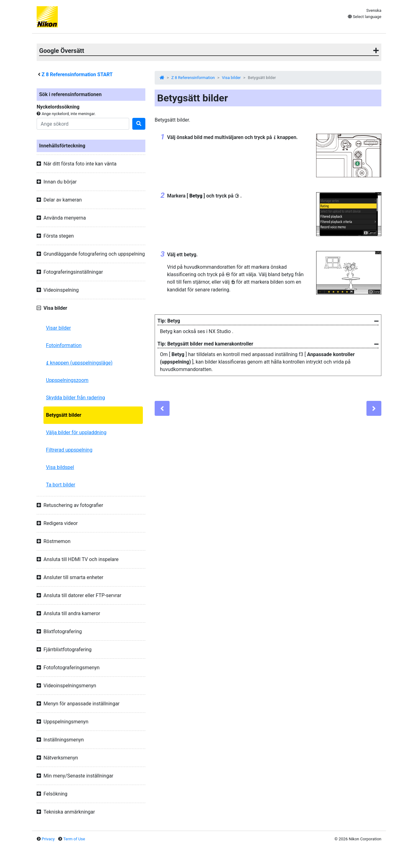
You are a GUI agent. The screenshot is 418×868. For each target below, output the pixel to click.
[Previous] (162, 408)
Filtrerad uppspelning (69, 450)
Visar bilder (58, 328)
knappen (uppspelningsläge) (79, 363)
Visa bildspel (60, 467)
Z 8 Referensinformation (193, 78)
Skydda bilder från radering (75, 398)
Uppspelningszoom (67, 380)
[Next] (374, 408)
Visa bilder (232, 78)
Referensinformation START (77, 74)
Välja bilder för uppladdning (76, 432)
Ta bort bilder (61, 485)
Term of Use (74, 839)
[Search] (83, 124)
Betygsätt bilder (64, 415)
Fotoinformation (64, 345)
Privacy (48, 839)
